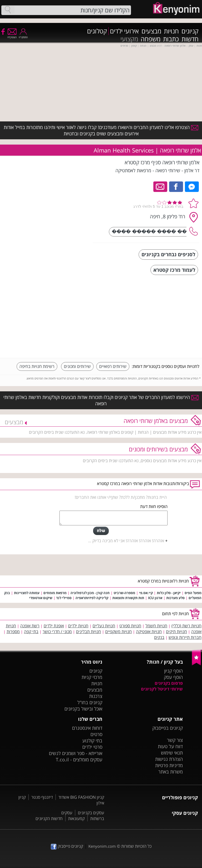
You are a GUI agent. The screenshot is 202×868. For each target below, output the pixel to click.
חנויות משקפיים (118, 632)
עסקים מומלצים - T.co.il (79, 759)
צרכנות (96, 696)
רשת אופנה (30, 626)
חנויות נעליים (104, 626)
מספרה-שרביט (124, 593)
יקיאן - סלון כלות (169, 593)
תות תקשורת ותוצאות (128, 598)
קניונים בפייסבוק (168, 728)
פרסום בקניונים (169, 683)
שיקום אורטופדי (41, 598)
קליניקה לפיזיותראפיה (92, 598)
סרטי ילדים (92, 747)
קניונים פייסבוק (67, 846)
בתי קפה (31, 632)
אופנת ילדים (54, 626)
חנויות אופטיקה (149, 632)
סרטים (96, 734)
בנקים (159, 637)
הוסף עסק (173, 677)
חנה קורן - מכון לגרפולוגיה (90, 593)
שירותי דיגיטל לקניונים (162, 689)
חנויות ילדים (78, 626)
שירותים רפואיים (113, 366)
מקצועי (129, 39)
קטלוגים (97, 31)
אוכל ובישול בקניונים (83, 709)
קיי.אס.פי (146, 593)
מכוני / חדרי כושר (57, 632)
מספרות (13, 632)
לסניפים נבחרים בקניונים (168, 254)
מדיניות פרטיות (169, 765)
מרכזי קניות (92, 677)
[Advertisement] (160, 317)
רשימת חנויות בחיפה (37, 366)
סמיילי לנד (63, 598)
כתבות (171, 39)
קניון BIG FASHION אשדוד (81, 797)
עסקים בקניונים (91, 813)
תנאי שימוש (172, 753)
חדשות (190, 39)
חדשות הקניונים (49, 818)
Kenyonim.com (102, 846)
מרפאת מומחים (55, 593)
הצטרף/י (12, 35)
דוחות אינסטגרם (87, 728)
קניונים (190, 31)
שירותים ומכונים (77, 366)
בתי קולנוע (92, 741)
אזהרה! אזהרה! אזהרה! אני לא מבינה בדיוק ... (126, 541)
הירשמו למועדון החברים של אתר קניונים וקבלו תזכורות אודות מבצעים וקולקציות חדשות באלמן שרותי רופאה (101, 400)
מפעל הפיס (193, 593)
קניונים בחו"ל (90, 702)
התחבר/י (23, 35)
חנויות (171, 31)
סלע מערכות (175, 598)
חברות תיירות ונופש (185, 637)
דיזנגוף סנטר (42, 797)
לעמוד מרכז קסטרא (174, 270)
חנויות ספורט (130, 626)
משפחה (151, 39)
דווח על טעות (170, 746)
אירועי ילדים (124, 31)
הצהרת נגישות (169, 759)
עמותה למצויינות (27, 593)
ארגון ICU (155, 598)
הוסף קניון (173, 671)
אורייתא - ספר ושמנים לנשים (76, 753)
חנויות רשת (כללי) (186, 626)
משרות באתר (171, 772)
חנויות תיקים (176, 632)
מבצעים (151, 31)
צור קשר (175, 740)
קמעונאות (76, 818)
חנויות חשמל (156, 626)
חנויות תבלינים (89, 632)
